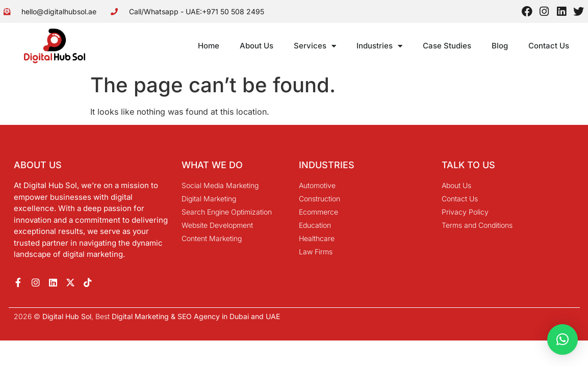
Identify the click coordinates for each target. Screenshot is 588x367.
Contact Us (549, 46)
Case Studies (447, 46)
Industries (379, 46)
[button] (563, 339)
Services (315, 46)
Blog (500, 46)
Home (209, 46)
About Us (257, 46)
